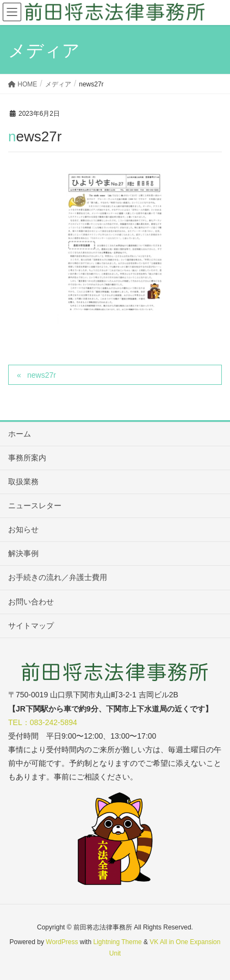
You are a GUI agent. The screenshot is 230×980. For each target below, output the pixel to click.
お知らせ (23, 529)
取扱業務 (23, 482)
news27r (42, 375)
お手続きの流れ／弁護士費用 (58, 577)
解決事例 (23, 553)
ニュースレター (35, 505)
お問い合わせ (31, 602)
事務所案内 (27, 458)
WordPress (62, 942)
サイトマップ (31, 626)
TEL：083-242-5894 (43, 722)
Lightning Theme (117, 942)
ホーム (20, 434)
